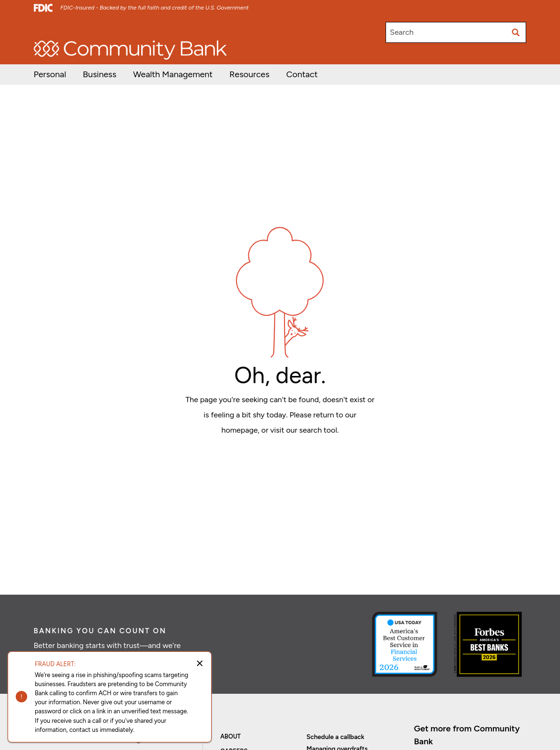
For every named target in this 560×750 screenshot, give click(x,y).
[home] (130, 50)
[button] (173, 75)
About (230, 736)
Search (402, 32)
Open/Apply (52, 28)
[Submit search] (516, 32)
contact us (84, 730)
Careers (154, 28)
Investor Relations (106, 28)
